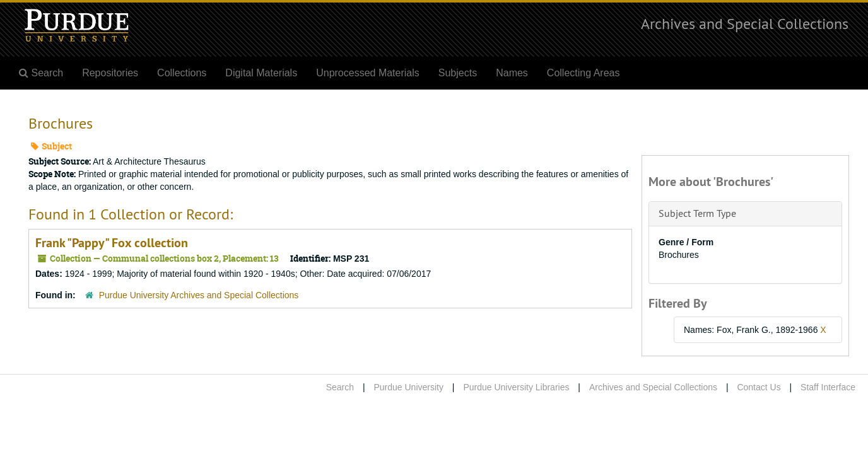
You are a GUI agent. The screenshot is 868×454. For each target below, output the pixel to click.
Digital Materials (261, 73)
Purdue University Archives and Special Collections (199, 295)
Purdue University (408, 387)
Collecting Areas (584, 73)
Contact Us (759, 387)
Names (512, 73)
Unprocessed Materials (368, 73)
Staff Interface (828, 387)
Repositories (110, 73)
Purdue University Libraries (516, 387)
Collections (182, 73)
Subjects (458, 73)
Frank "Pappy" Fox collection (112, 243)
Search (340, 387)
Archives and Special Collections (745, 23)
